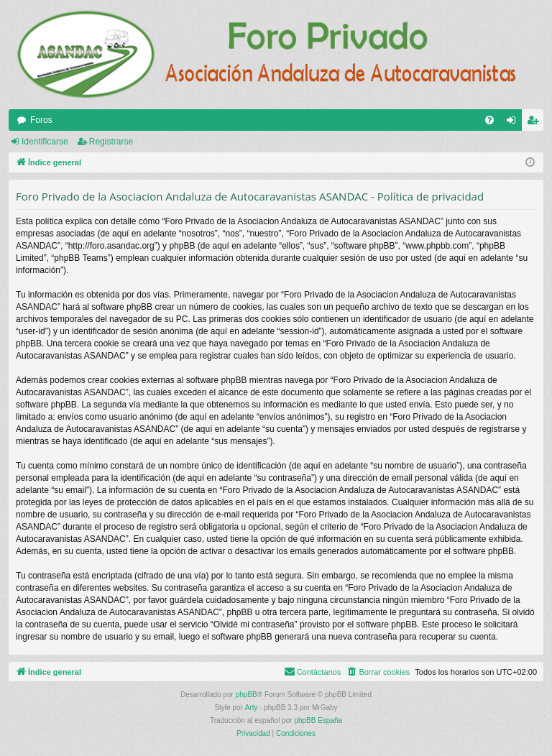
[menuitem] (489, 120)
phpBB (247, 695)
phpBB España (318, 720)
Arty (252, 707)
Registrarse (111, 142)
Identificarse (45, 142)
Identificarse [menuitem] (514, 123)
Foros (41, 120)
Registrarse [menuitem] (536, 123)
